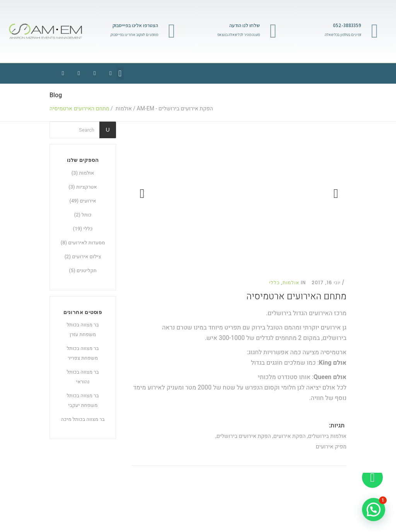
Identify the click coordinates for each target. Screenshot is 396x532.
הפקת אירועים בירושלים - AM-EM (175, 109)
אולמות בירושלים (327, 436)
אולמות (124, 109)
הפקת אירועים (289, 436)
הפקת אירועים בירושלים (244, 436)
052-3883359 (347, 25)
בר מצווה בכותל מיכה (83, 419)
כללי (88, 229)
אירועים (88, 201)
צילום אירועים (86, 257)
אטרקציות (87, 187)
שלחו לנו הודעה (245, 25)
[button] (120, 73)
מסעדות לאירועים (86, 243)
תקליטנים (87, 270)
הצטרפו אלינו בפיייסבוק (135, 25)
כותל (87, 215)
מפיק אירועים (331, 447)
